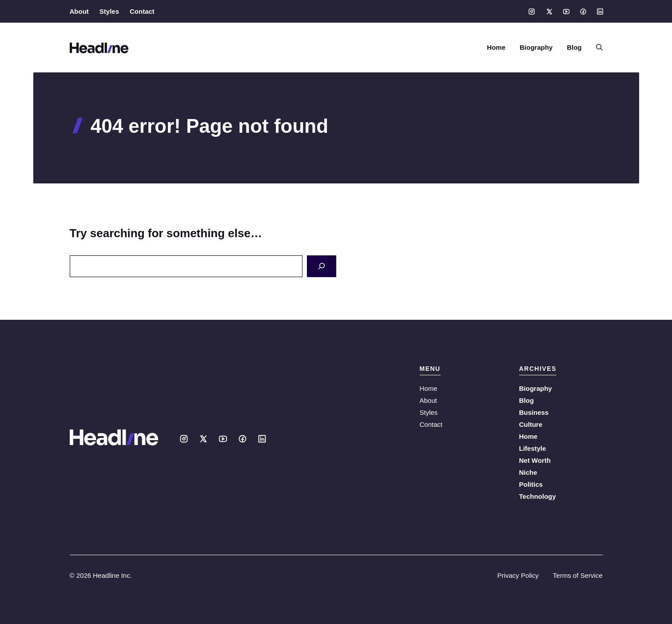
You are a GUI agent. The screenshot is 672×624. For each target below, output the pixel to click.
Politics (531, 484)
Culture (531, 424)
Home (496, 47)
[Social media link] (532, 12)
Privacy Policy (518, 575)
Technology (538, 496)
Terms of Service (578, 575)
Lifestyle (533, 448)
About (79, 11)
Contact (142, 11)
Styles (109, 11)
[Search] (322, 266)
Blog (574, 47)
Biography (536, 47)
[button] (596, 48)
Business (534, 412)
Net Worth (535, 460)
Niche (528, 472)
